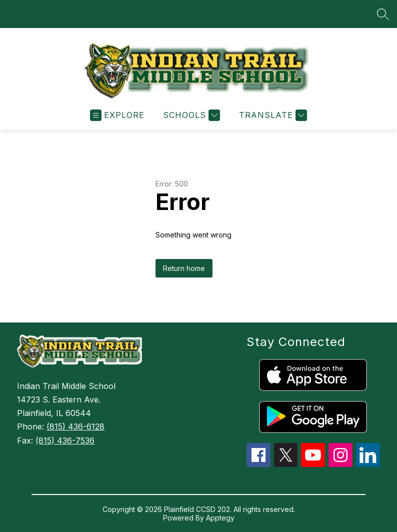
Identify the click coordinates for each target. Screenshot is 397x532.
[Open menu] (117, 115)
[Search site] (383, 14)
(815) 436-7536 (65, 440)
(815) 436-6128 (75, 426)
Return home (184, 268)
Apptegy (220, 518)
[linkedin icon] (368, 464)
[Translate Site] (272, 115)
